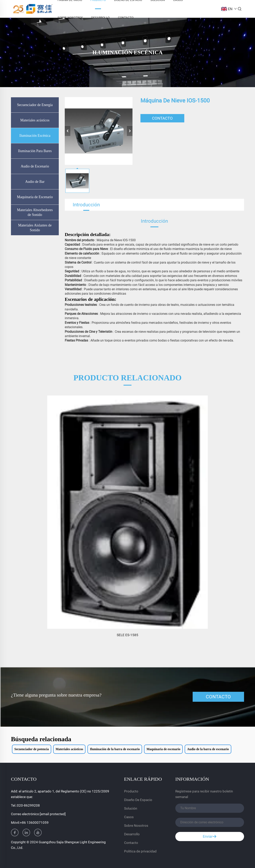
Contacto (126, 18)
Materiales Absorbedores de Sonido (35, 212)
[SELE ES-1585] (127, 512)
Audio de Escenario (35, 166)
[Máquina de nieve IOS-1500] (99, 131)
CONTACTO (162, 118)
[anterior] (68, 131)
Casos (129, 817)
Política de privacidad (140, 851)
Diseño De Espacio (138, 800)
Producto (131, 791)
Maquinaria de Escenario (35, 197)
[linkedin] (26, 833)
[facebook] (15, 833)
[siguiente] (130, 131)
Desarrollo (100, 18)
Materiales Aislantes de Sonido (35, 228)
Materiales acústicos (35, 120)
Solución (131, 808)
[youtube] (38, 833)
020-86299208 (28, 805)
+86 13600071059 (34, 823)
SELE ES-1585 (127, 635)
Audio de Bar (35, 182)
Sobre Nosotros (70, 18)
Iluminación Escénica (35, 136)
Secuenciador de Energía (35, 105)
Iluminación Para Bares (35, 151)
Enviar (210, 837)
